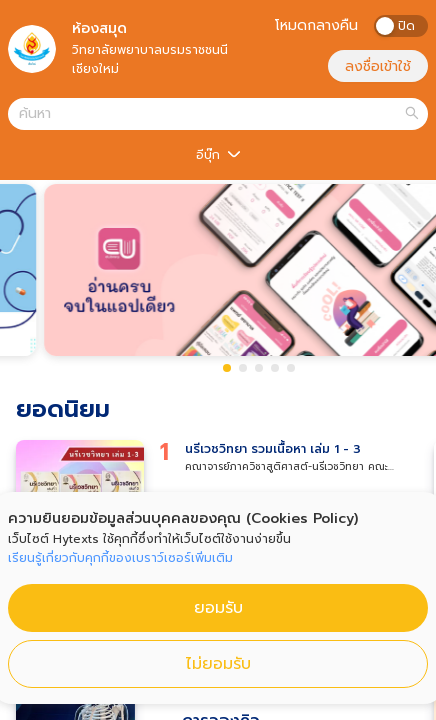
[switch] (401, 26)
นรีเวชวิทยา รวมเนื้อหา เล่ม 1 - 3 (273, 449)
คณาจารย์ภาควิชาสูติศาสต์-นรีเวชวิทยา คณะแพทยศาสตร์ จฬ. (286, 467)
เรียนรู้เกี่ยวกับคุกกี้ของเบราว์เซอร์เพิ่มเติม (120, 558)
